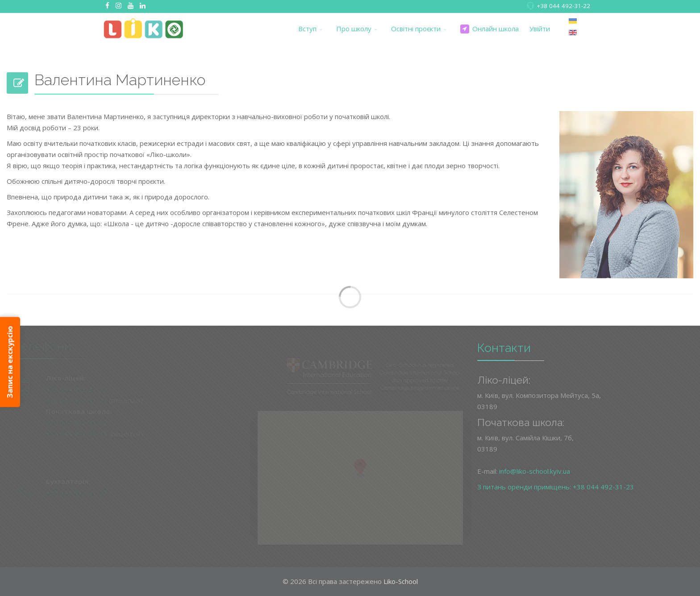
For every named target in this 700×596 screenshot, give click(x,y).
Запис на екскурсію (10, 362)
